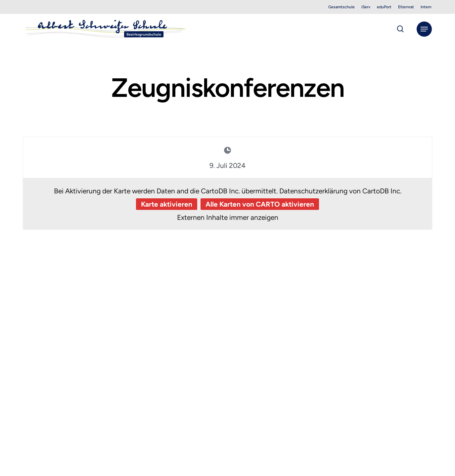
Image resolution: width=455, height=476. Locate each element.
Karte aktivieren (167, 204)
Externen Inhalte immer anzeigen (228, 217)
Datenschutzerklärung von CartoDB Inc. (340, 191)
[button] (424, 29)
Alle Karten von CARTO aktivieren (260, 204)
